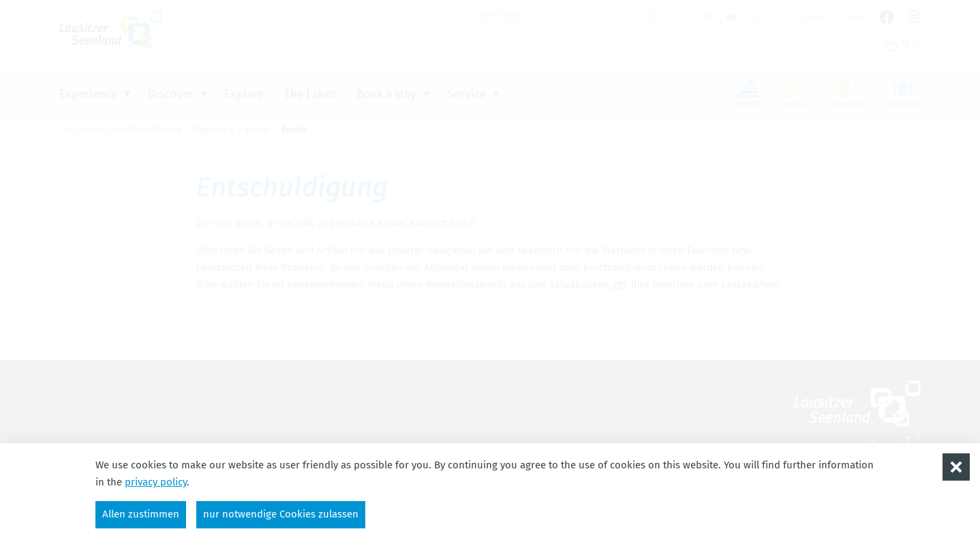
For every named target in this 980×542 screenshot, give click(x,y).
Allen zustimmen (141, 514)
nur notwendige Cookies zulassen (281, 514)
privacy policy (156, 482)
